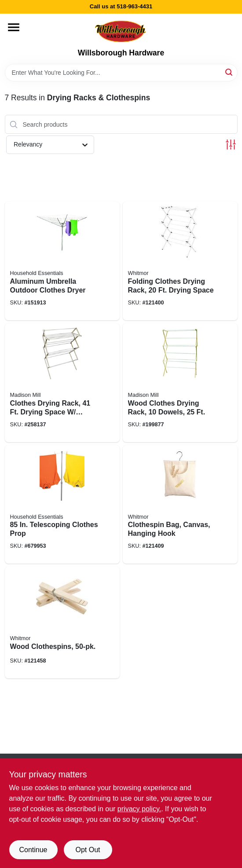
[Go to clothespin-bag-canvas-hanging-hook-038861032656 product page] (180, 505)
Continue (33, 850)
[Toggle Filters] (231, 145)
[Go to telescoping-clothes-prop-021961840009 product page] (62, 505)
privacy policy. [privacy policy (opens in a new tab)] (139, 809)
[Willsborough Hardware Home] (121, 31)
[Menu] (14, 27)
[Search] (229, 72)
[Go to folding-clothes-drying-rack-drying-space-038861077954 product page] (180, 261)
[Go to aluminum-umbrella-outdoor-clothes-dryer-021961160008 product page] (62, 261)
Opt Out (88, 850)
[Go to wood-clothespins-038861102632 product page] (62, 623)
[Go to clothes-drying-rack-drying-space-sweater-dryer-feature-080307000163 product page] (62, 383)
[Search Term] (121, 73)
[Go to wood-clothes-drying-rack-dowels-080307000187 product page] (180, 383)
